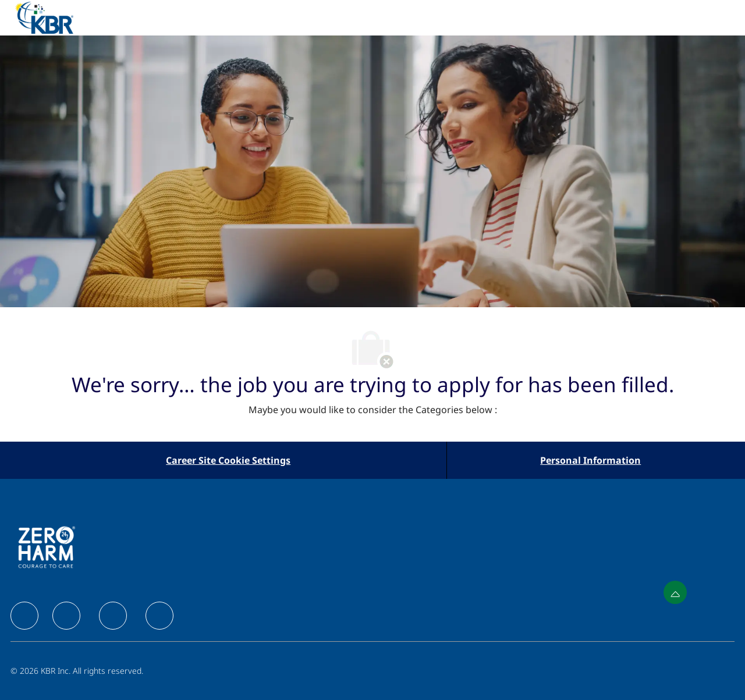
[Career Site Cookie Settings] (228, 460)
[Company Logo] (58, 18)
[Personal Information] (590, 460)
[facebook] (24, 616)
